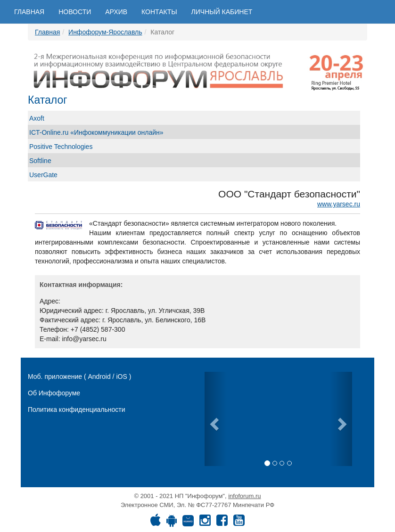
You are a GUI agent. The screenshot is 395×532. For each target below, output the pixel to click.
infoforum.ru (244, 496)
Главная (29, 12)
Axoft (37, 118)
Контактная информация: (81, 285)
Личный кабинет (222, 12)
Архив (116, 12)
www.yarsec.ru (339, 204)
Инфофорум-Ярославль (105, 32)
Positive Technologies (61, 147)
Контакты (159, 12)
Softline (40, 161)
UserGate (43, 175)
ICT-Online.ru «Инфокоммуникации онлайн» (96, 132)
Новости (75, 12)
